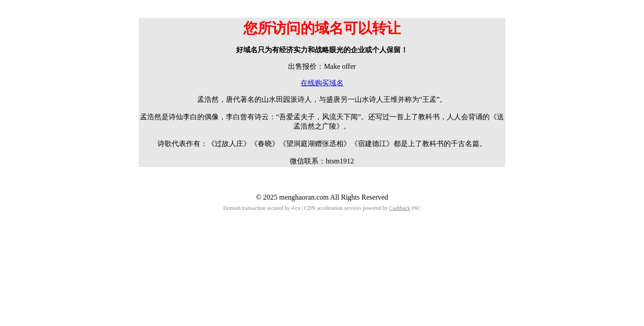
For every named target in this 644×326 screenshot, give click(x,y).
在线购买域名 (322, 83)
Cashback (400, 208)
